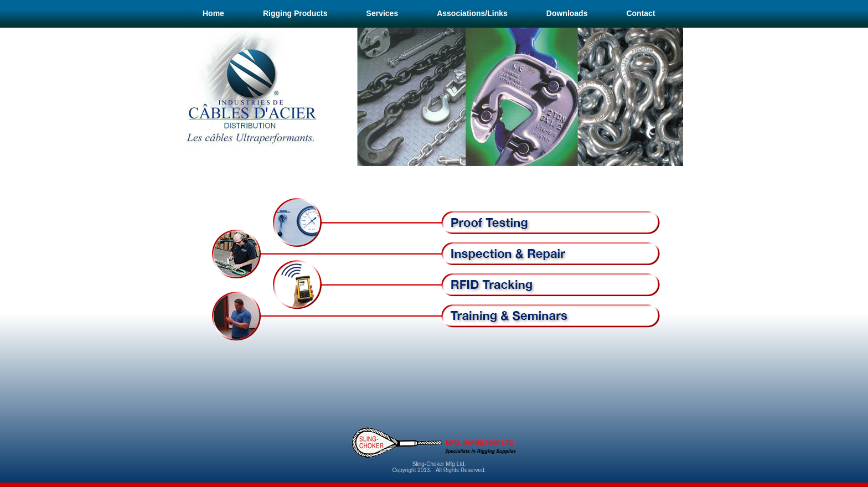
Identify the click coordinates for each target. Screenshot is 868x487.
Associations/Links (472, 13)
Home (213, 13)
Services (383, 13)
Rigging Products (295, 13)
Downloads (567, 13)
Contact (640, 13)
